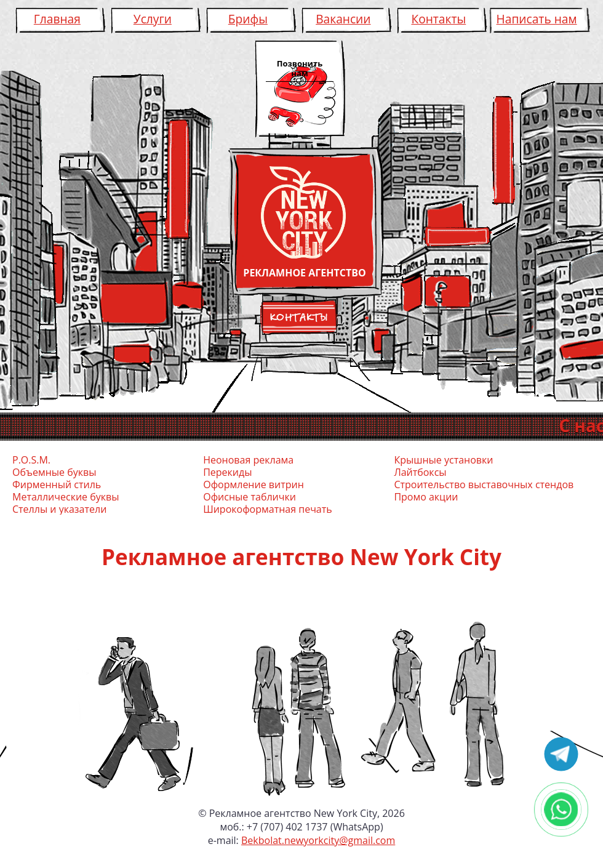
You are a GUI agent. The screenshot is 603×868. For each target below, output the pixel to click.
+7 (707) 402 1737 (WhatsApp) (315, 827)
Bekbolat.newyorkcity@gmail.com (318, 840)
